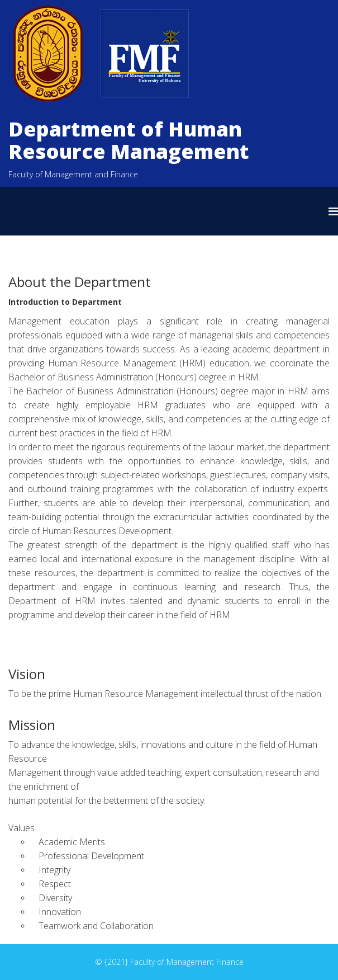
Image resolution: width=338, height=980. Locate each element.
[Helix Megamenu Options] (333, 211)
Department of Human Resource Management (129, 140)
